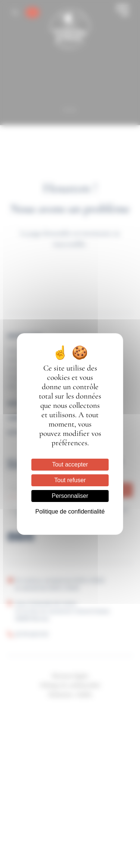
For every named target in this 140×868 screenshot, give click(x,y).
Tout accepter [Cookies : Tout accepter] (70, 464)
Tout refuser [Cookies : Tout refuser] (70, 480)
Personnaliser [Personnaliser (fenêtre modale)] (70, 496)
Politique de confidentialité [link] (70, 511)
